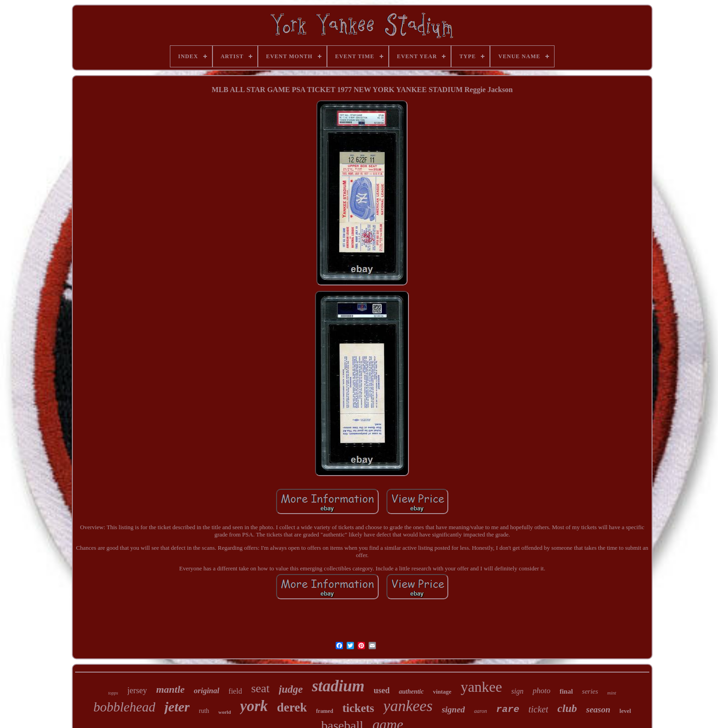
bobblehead (124, 707)
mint (612, 693)
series (590, 691)
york (254, 706)
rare (508, 709)
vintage (442, 692)
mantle (170, 689)
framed (324, 711)
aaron (480, 711)
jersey (137, 690)
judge (291, 689)
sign (518, 691)
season (598, 709)
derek (292, 707)
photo (541, 691)
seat (260, 688)
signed (454, 709)
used (382, 690)
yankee (481, 687)
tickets (358, 708)
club (567, 708)
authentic (411, 692)
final (566, 691)
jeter (177, 707)
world (225, 712)
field (235, 691)
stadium (338, 686)
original (207, 691)
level (625, 711)
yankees (408, 706)
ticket (538, 709)
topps (113, 693)
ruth (204, 711)
